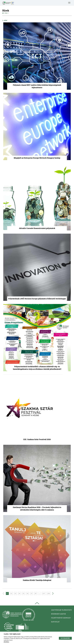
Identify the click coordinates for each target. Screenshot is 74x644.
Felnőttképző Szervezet (61, 618)
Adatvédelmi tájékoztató (61, 610)
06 (28, 593)
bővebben (6, 642)
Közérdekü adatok (59, 614)
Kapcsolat (55, 622)
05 (24, 593)
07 (32, 593)
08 (36, 593)
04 (19, 593)
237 (44, 593)
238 (49, 593)
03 (15, 593)
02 (11, 593)
